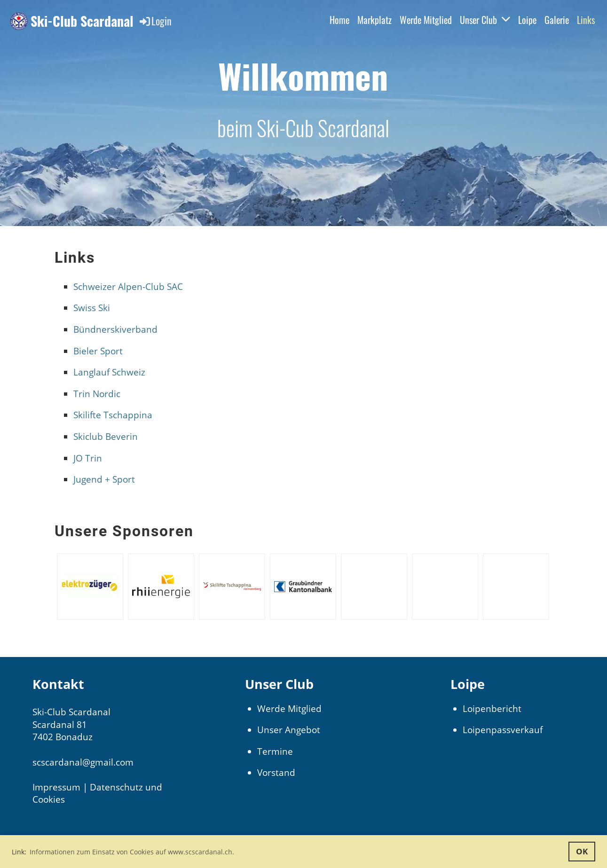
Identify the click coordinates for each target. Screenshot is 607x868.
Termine (275, 751)
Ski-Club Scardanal (82, 21)
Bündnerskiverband (115, 329)
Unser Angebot (289, 730)
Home (339, 20)
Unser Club (485, 20)
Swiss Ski (92, 308)
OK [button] (582, 851)
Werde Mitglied (426, 20)
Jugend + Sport (104, 479)
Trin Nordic (97, 394)
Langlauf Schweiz (109, 372)
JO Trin (88, 458)
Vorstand (276, 773)
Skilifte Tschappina (113, 415)
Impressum (56, 787)
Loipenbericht (492, 709)
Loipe (527, 20)
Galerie (557, 20)
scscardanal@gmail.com (83, 762)
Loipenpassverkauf (503, 730)
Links (586, 20)
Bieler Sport (98, 351)
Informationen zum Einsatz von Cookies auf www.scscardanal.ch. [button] (132, 852)
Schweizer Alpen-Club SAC (128, 287)
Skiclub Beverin (106, 437)
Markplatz (374, 20)
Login (155, 21)
